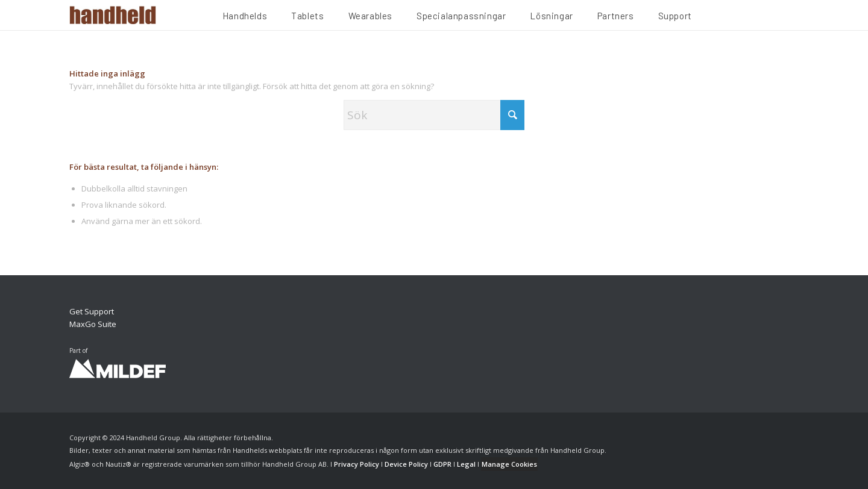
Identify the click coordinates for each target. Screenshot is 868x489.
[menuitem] (245, 17)
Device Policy (406, 464)
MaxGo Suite (93, 324)
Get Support (92, 311)
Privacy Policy (357, 464)
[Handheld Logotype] (113, 15)
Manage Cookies (509, 464)
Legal (466, 464)
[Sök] (434, 115)
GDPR (442, 464)
